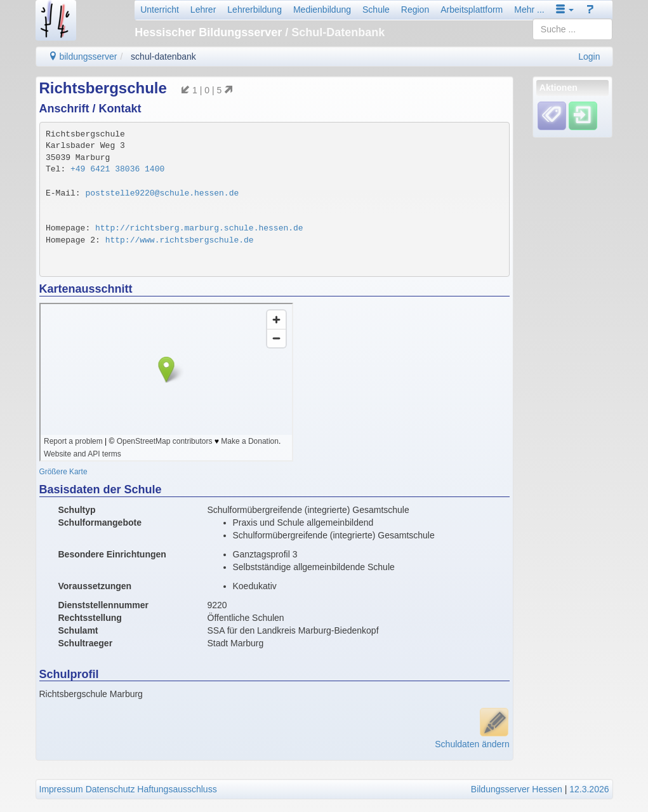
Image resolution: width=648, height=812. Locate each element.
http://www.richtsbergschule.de (180, 240)
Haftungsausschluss (177, 789)
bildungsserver (83, 57)
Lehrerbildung (255, 10)
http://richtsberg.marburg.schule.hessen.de (199, 228)
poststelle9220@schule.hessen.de (162, 193)
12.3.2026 (589, 789)
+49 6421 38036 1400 (117, 169)
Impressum (61, 789)
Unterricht (160, 10)
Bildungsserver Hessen (517, 789)
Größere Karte (63, 472)
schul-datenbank (163, 57)
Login (589, 57)
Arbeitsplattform (472, 10)
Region (415, 10)
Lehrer (203, 10)
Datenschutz (110, 789)
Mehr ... (529, 10)
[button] (565, 10)
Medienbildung (322, 10)
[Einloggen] (583, 116)
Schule (376, 10)
